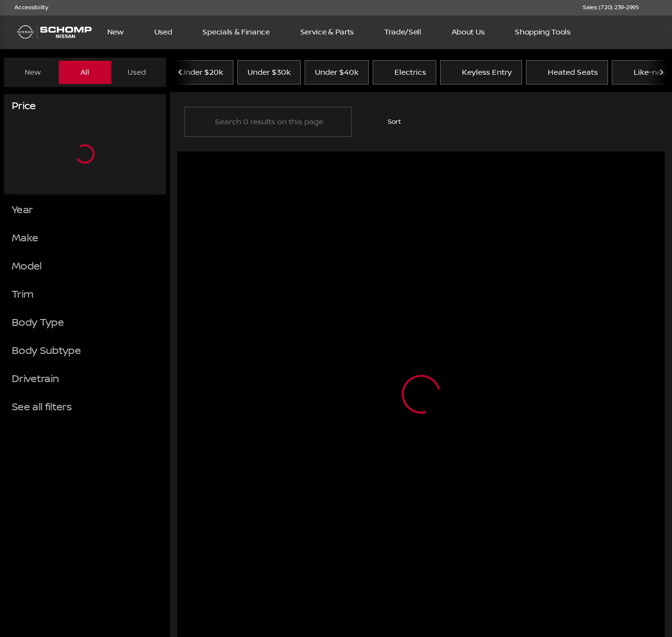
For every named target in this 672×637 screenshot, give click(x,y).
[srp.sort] (389, 122)
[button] (660, 8)
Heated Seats (567, 72)
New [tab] (33, 72)
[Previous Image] (180, 72)
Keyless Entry (481, 72)
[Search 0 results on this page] (268, 122)
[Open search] (650, 32)
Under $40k (337, 72)
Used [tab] (137, 72)
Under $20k (202, 72)
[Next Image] (661, 72)
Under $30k (269, 72)
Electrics (404, 72)
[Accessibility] (27, 8)
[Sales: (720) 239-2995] (611, 8)
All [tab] (85, 72)
